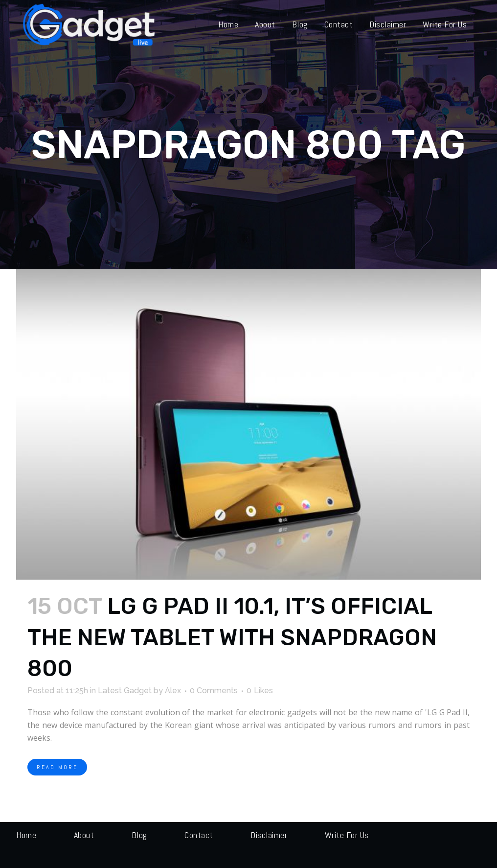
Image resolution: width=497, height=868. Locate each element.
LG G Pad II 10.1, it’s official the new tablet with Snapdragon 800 (232, 637)
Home (26, 835)
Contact (199, 835)
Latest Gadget (125, 691)
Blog (139, 835)
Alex (173, 691)
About (84, 835)
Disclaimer (269, 835)
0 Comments (214, 691)
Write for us (347, 835)
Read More (57, 767)
